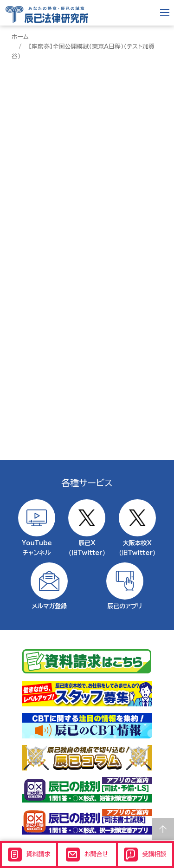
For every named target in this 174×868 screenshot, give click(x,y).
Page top (163, 829)
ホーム (20, 37)
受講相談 (145, 855)
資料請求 (29, 855)
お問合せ (87, 855)
